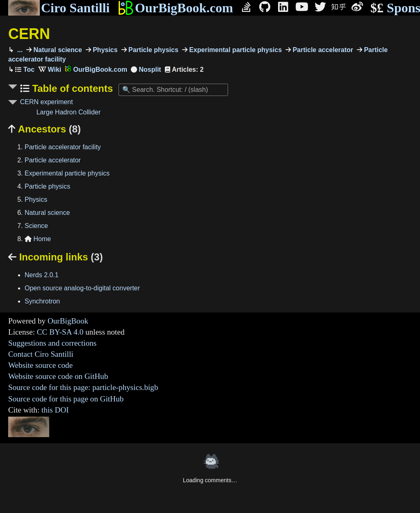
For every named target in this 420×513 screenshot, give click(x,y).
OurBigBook (68, 321)
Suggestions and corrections (52, 343)
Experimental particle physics (235, 50)
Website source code (40, 365)
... (19, 50)
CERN (29, 34)
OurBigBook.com (175, 8)
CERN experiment (47, 102)
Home (38, 239)
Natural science (57, 50)
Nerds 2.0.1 (42, 275)
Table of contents (71, 88)
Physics (104, 50)
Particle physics (153, 50)
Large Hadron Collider (69, 112)
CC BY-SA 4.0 (60, 332)
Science (36, 226)
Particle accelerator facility (63, 147)
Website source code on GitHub (58, 376)
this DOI (55, 410)
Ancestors (45, 129)
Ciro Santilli (59, 8)
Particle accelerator (322, 50)
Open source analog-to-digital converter (82, 288)
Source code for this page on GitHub (66, 399)
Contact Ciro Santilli (41, 354)
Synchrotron (42, 301)
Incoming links (56, 257)
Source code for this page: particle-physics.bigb (83, 387)
